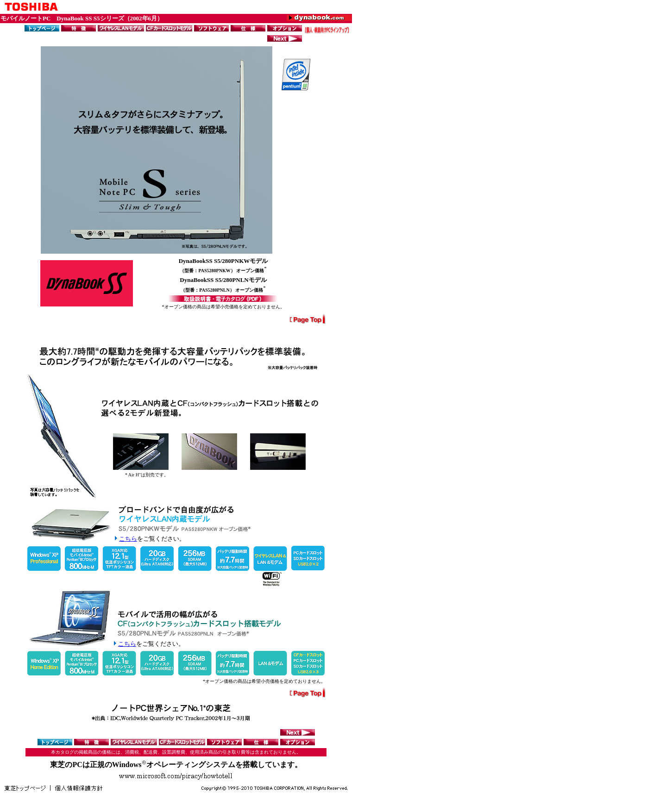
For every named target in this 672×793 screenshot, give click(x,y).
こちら (128, 539)
